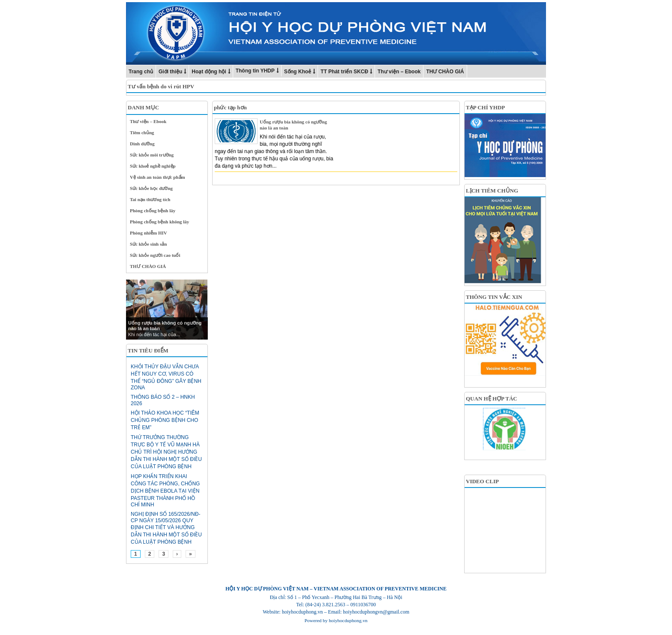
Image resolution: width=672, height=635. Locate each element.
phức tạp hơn (230, 107)
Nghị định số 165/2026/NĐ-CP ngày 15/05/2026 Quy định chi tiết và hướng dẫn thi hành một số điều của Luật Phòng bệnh (166, 528)
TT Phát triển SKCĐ (344, 72)
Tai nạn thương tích (150, 199)
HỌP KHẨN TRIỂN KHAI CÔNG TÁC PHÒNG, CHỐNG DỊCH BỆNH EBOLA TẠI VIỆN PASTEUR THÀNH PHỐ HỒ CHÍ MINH (165, 491)
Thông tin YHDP (255, 71)
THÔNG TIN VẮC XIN (494, 297)
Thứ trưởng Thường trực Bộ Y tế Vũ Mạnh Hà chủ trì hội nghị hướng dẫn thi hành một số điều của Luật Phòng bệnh (166, 452)
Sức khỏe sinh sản (148, 244)
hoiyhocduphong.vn (348, 620)
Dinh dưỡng (142, 144)
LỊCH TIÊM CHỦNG (492, 191)
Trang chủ (141, 72)
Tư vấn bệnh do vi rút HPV (161, 86)
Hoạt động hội (209, 72)
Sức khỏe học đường (151, 188)
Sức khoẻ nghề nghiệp (153, 166)
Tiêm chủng (142, 132)
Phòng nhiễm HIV (148, 233)
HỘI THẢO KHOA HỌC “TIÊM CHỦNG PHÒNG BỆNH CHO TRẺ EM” (165, 420)
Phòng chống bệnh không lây (159, 222)
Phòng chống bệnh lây (153, 211)
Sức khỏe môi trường (152, 155)
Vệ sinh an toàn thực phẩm (157, 177)
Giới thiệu (170, 72)
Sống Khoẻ (298, 72)
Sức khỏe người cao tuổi (155, 255)
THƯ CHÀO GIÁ (445, 72)
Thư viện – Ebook (399, 72)
